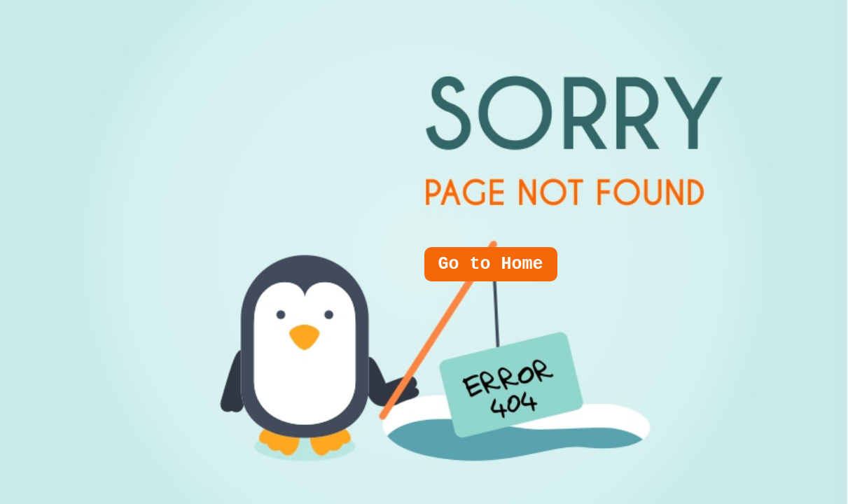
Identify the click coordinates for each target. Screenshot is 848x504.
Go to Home (491, 264)
